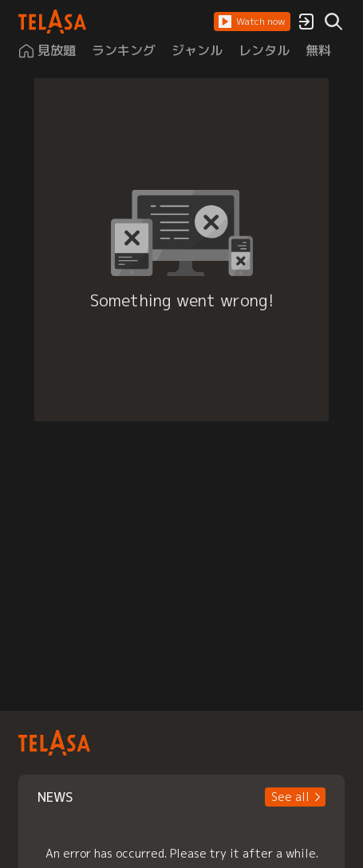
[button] (252, 22)
